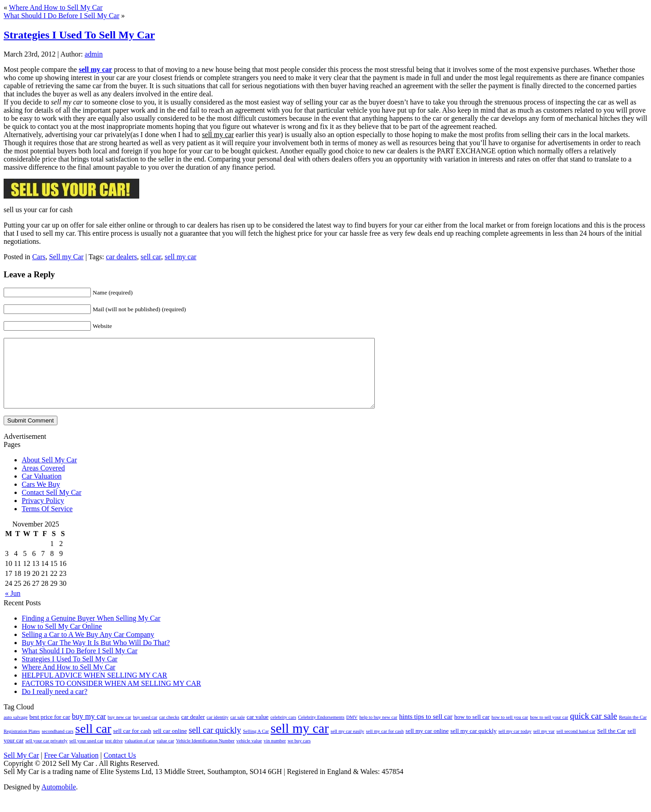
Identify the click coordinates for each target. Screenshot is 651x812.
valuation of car (140, 754)
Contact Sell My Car (52, 506)
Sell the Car (611, 744)
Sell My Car (21, 769)
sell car (151, 257)
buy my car (89, 730)
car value (257, 730)
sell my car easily (347, 745)
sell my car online (427, 744)
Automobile (59, 800)
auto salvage (16, 731)
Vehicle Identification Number (205, 754)
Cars (39, 257)
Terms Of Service (47, 522)
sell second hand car (576, 745)
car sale (237, 731)
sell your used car (86, 754)
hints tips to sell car (426, 730)
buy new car (119, 731)
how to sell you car (510, 731)
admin (94, 54)
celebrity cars (283, 731)
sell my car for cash (385, 745)
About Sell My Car (49, 473)
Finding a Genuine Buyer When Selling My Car (91, 632)
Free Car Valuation (71, 769)
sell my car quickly (473, 744)
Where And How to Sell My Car (56, 7)
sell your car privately (46, 754)
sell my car (180, 257)
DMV (352, 731)
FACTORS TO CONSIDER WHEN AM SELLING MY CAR (111, 697)
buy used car (145, 731)
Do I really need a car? (54, 705)
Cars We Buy (41, 498)
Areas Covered (43, 482)
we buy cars (299, 754)
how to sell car (472, 730)
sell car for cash (132, 744)
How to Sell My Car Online (62, 640)
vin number (275, 754)
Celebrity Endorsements (321, 731)
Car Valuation (42, 490)
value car (165, 754)
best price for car (50, 730)
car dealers (121, 257)
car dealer (193, 730)
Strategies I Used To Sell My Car (79, 35)
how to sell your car (549, 731)
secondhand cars (57, 745)
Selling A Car (256, 745)
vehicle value (249, 754)
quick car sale (594, 729)
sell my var (544, 745)
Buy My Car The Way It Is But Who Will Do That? (96, 656)
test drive (114, 754)
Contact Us (120, 769)
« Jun (13, 607)
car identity (217, 731)
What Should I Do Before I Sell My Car (61, 16)
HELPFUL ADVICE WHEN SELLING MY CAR (94, 689)
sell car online (170, 744)
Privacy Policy (43, 514)
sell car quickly (215, 743)
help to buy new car (378, 731)
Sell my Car (66, 257)
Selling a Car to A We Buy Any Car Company (88, 648)
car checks (169, 731)
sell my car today (515, 745)
